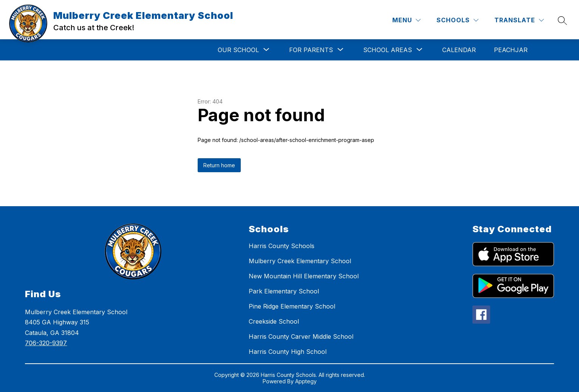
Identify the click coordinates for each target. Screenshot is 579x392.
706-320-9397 (46, 343)
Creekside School (274, 321)
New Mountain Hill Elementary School (304, 276)
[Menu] (406, 20)
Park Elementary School (284, 291)
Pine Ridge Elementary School (292, 306)
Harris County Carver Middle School (301, 336)
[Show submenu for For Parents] (311, 50)
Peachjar (511, 50)
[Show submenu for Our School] (238, 50)
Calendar (459, 50)
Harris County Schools (282, 246)
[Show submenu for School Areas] (388, 50)
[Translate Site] (519, 20)
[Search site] (562, 20)
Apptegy (306, 381)
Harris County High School (288, 352)
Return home (219, 165)
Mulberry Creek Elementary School (300, 261)
